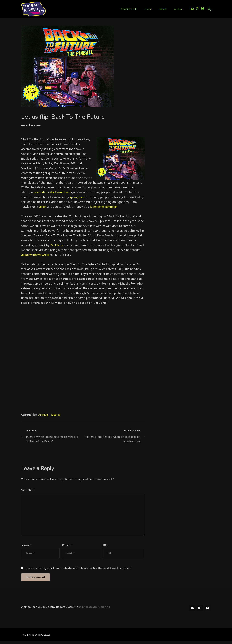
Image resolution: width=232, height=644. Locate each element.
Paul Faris (57, 245)
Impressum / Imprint (96, 610)
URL (106, 548)
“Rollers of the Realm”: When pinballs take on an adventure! (112, 439)
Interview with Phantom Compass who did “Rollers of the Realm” (52, 439)
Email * (67, 548)
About (165, 9)
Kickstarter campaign (104, 206)
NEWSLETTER (135, 9)
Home (152, 9)
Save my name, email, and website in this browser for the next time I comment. (79, 571)
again (43, 206)
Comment (28, 490)
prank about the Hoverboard (53, 192)
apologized (77, 197)
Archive (179, 9)
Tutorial (56, 414)
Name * (26, 548)
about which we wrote (36, 254)
